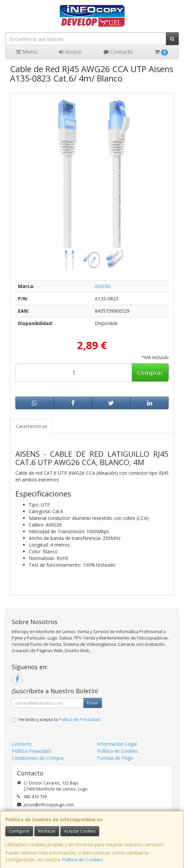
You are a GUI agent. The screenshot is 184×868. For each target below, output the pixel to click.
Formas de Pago (115, 758)
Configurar (19, 831)
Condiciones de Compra (38, 758)
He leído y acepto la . (60, 719)
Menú (27, 52)
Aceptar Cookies (80, 831)
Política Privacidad (31, 751)
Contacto (118, 52)
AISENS (103, 286)
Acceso (70, 52)
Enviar (93, 703)
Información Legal (117, 744)
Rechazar (47, 831)
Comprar (150, 373)
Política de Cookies (82, 859)
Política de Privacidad (79, 719)
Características (32, 426)
